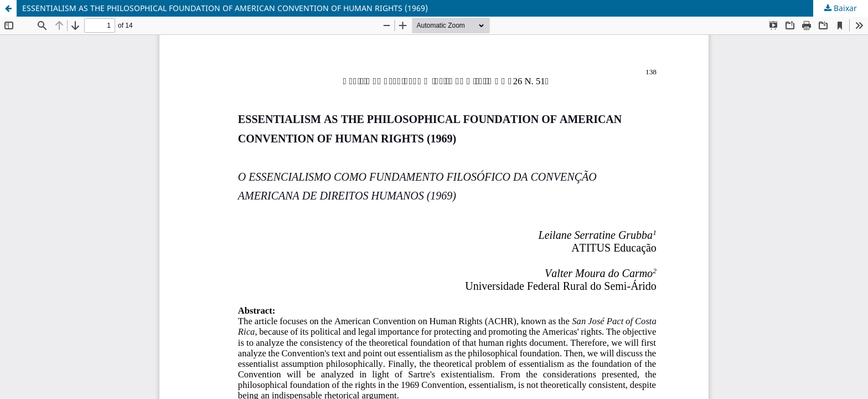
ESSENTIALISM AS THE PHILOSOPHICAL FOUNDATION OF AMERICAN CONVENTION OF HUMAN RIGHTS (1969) (225, 8)
